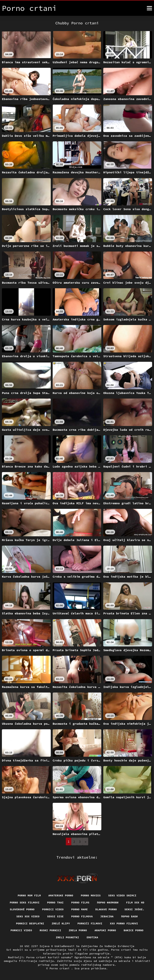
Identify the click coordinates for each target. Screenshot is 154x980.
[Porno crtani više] (149, 8)
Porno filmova (82, 916)
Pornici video (53, 909)
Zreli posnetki (67, 937)
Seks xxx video (28, 916)
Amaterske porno (61, 895)
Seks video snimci (123, 895)
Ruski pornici (50, 930)
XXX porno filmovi (124, 923)
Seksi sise (55, 916)
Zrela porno (78, 930)
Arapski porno (106, 930)
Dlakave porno (106, 909)
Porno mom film (29, 895)
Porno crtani (60, 968)
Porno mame (79, 909)
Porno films (80, 902)
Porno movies (91, 895)
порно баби (130, 916)
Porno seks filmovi (24, 902)
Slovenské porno (22, 909)
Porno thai (55, 902)
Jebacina (107, 916)
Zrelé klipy (61, 923)
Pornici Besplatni (30, 923)
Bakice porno (134, 930)
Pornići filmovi (90, 923)
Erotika (92, 937)
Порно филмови (108, 902)
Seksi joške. (135, 909)
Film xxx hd (135, 902)
